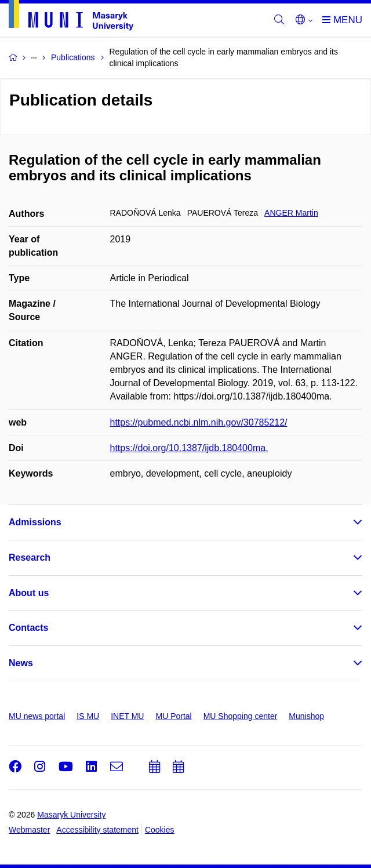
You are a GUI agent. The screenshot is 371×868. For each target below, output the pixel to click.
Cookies (160, 830)
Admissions (35, 522)
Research (30, 558)
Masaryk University (71, 815)
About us (29, 593)
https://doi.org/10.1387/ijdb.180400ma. (189, 448)
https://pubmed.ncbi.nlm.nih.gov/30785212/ (199, 422)
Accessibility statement (97, 830)
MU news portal (37, 716)
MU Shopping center (241, 716)
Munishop (306, 716)
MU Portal (173, 716)
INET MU (127, 716)
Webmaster (29, 830)
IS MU (88, 716)
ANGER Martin (291, 213)
